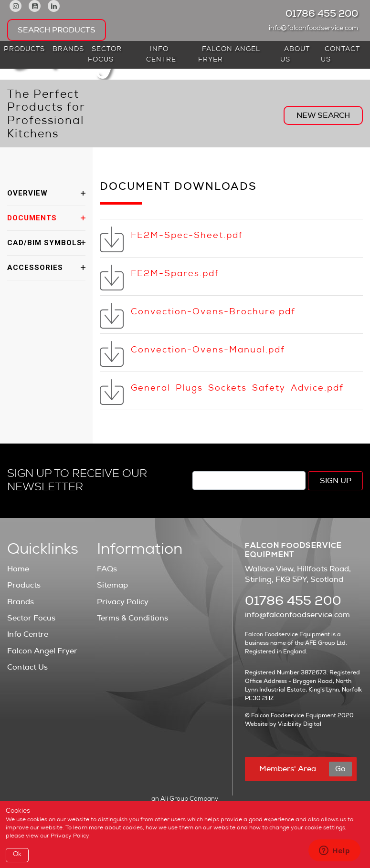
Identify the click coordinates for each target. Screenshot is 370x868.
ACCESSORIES (35, 268)
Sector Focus (105, 55)
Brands (68, 50)
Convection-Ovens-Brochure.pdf (213, 312)
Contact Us (340, 55)
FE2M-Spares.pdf (175, 274)
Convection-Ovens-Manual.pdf (208, 351)
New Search (323, 115)
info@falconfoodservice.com (316, 29)
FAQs (107, 569)
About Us (295, 55)
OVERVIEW (27, 193)
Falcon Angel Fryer (229, 55)
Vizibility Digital (300, 724)
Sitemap (112, 585)
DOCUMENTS (32, 218)
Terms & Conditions (132, 618)
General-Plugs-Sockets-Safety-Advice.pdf (237, 389)
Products (24, 50)
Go (340, 769)
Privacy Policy (123, 602)
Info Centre (161, 55)
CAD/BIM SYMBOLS (45, 243)
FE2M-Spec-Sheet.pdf (187, 236)
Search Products (57, 30)
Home (18, 569)
